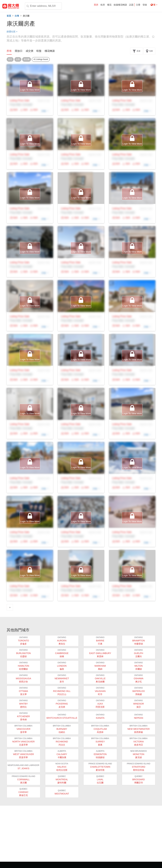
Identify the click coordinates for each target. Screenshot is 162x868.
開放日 (19, 51)
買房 (96, 5)
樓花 (109, 5)
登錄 (145, 5)
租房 (103, 5)
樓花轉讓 (50, 51)
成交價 (29, 51)
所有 (9, 51)
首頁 (9, 16)
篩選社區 (12, 32)
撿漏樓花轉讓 (120, 5)
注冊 (138, 5)
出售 (17, 16)
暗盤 (39, 51)
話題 (131, 5)
